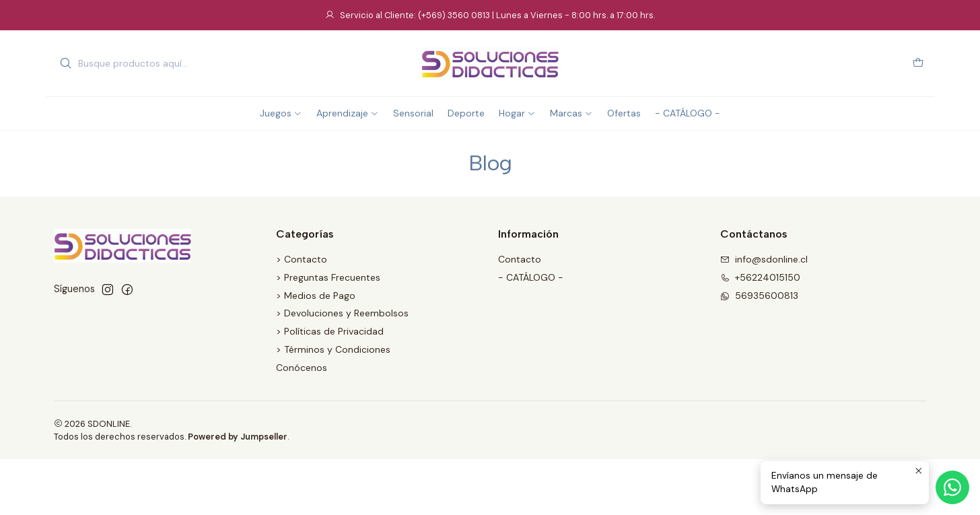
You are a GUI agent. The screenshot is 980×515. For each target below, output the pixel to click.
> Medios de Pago (316, 296)
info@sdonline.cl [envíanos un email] (764, 259)
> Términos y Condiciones (333, 349)
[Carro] (918, 64)
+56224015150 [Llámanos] (760, 277)
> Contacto (302, 259)
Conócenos (302, 368)
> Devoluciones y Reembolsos (342, 313)
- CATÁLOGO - (531, 277)
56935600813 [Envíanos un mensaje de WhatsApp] (759, 296)
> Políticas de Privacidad (330, 331)
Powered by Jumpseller (238, 437)
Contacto (520, 259)
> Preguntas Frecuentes (328, 277)
